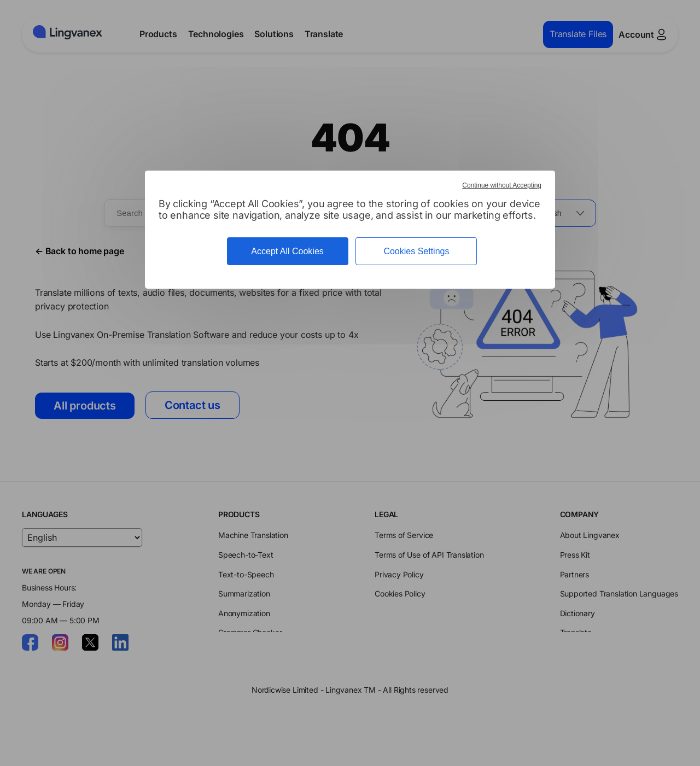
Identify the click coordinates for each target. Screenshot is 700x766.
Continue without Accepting (502, 185)
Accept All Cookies (287, 251)
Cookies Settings (416, 251)
